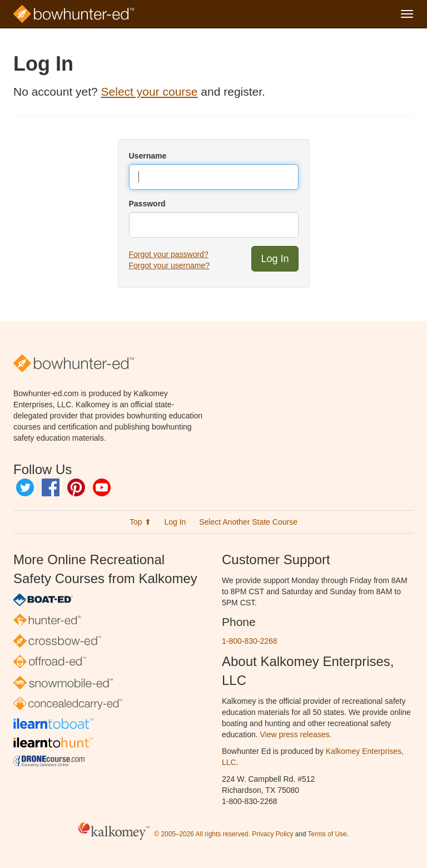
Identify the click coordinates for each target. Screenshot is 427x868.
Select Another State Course (248, 522)
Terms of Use (327, 834)
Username (148, 156)
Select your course (150, 92)
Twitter (25, 487)
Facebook (51, 487)
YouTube (102, 487)
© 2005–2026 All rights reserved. (202, 834)
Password (147, 204)
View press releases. (296, 734)
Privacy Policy (272, 834)
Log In (175, 522)
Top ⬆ (140, 522)
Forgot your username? (170, 265)
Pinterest (76, 487)
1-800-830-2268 (250, 641)
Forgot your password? (169, 254)
